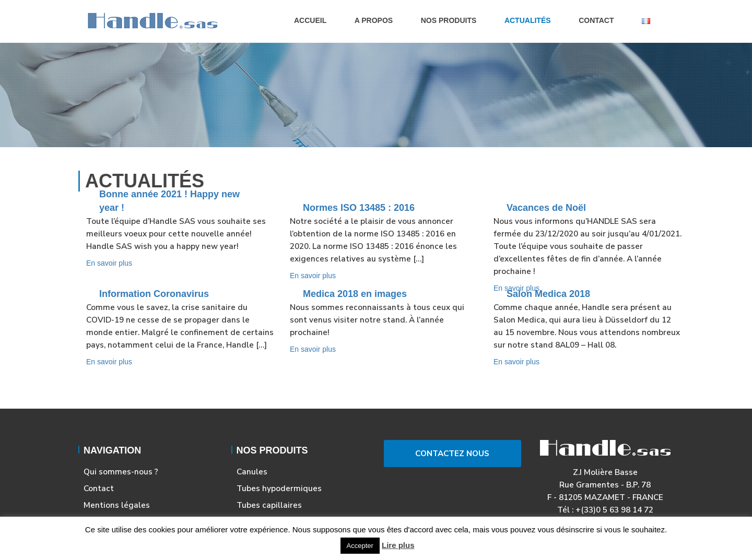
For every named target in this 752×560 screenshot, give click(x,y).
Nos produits (449, 20)
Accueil (310, 20)
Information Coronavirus (154, 294)
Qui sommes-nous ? (121, 472)
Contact (596, 20)
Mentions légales (117, 505)
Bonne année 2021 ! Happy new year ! (169, 201)
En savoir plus (109, 263)
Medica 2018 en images (355, 294)
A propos (374, 20)
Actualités (528, 20)
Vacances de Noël (546, 208)
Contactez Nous (452, 453)
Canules (252, 472)
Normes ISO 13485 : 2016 (359, 208)
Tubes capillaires (269, 505)
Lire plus (398, 545)
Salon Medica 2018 (548, 294)
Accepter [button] (360, 546)
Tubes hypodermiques (279, 488)
